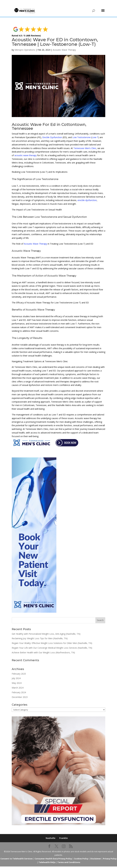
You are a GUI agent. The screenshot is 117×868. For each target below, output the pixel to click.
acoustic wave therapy (26, 151)
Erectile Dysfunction (52, 133)
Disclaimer (96, 854)
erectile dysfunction (87, 196)
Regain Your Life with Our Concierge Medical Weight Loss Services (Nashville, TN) (52, 643)
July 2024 (16, 674)
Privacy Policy (110, 854)
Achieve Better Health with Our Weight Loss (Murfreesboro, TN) (43, 648)
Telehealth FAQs (47, 858)
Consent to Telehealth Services (17, 854)
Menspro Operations (25, 45)
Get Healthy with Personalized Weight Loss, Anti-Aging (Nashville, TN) (46, 629)
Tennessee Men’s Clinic (85, 144)
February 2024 (19, 688)
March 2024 (18, 683)
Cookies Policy (81, 854)
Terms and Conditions (69, 858)
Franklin (64, 834)
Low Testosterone (82, 133)
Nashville (51, 834)
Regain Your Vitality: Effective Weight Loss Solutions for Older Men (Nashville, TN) (52, 639)
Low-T (95, 133)
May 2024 (17, 678)
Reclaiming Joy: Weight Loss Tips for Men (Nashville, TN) (40, 634)
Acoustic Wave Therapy (64, 45)
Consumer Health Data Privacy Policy (53, 854)
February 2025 (19, 669)
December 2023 (20, 693)
